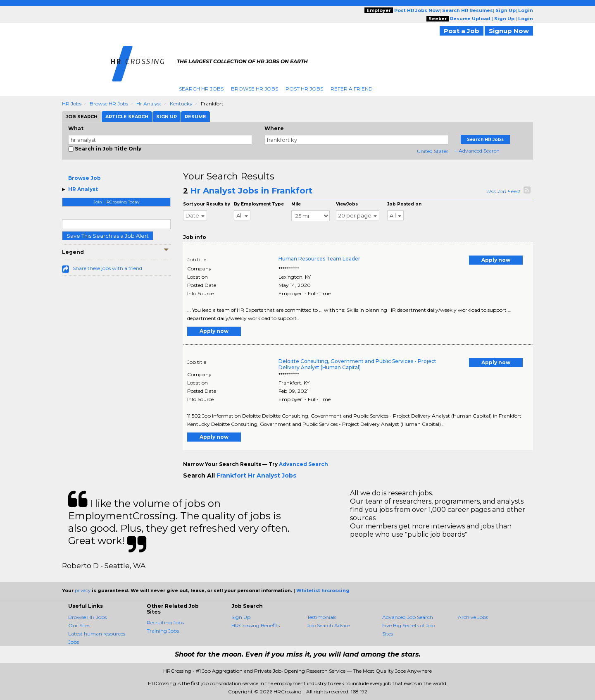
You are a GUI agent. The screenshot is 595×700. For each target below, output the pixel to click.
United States (433, 151)
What (76, 128)
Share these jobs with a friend (107, 268)
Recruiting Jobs (165, 622)
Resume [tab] (195, 117)
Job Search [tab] (82, 117)
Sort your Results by (207, 204)
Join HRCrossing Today (116, 202)
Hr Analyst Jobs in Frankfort (251, 191)
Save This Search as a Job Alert (108, 236)
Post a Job (462, 31)
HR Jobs (72, 104)
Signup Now (509, 31)
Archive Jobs (473, 617)
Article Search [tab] (127, 117)
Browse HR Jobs (255, 89)
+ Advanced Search (477, 151)
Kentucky (181, 104)
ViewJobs (347, 204)
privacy (83, 590)
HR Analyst (83, 189)
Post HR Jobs (304, 89)
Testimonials (322, 617)
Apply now (496, 260)
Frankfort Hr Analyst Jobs (256, 475)
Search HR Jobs (201, 89)
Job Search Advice (328, 625)
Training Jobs (163, 631)
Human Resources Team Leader (319, 259)
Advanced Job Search (408, 617)
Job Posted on (404, 204)
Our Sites (79, 625)
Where (274, 128)
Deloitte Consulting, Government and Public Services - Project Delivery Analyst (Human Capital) (357, 364)
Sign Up (241, 617)
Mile (296, 204)
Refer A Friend (352, 89)
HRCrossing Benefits (256, 625)
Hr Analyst (149, 104)
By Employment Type (259, 204)
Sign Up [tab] (167, 117)
